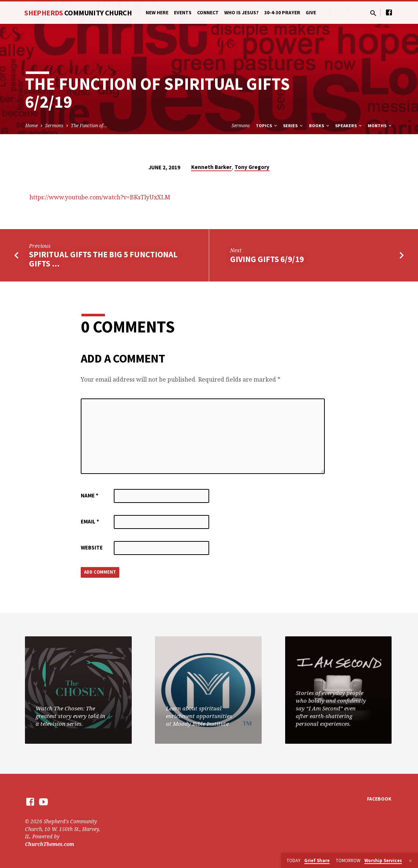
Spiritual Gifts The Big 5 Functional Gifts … (103, 259)
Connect (208, 13)
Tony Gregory (252, 167)
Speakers (349, 126)
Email (90, 521)
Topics (267, 126)
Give (311, 13)
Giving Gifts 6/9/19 (267, 259)
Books (320, 126)
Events (183, 13)
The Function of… (89, 126)
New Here (157, 13)
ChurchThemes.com (50, 844)
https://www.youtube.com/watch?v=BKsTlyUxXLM (100, 197)
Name (90, 495)
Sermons (54, 126)
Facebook (379, 799)
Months (380, 126)
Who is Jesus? (241, 13)
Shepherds (78, 13)
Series (293, 126)
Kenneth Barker (211, 167)
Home (32, 126)
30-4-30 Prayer (282, 13)
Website (92, 547)
